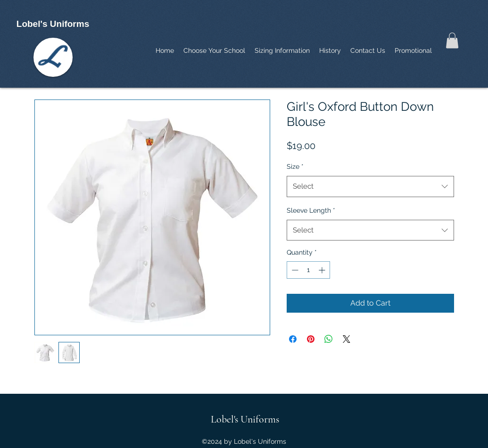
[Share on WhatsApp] (329, 339)
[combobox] (370, 186)
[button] (452, 40)
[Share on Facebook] (293, 339)
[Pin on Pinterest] (311, 339)
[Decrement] (294, 270)
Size (295, 166)
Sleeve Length (311, 210)
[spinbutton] (308, 270)
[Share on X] (347, 339)
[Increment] (323, 270)
